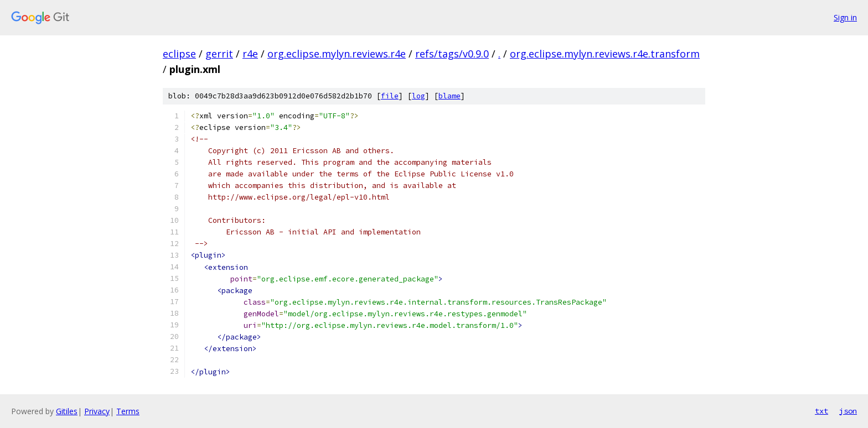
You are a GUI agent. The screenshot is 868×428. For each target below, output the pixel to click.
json (848, 411)
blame (449, 96)
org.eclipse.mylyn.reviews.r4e (337, 54)
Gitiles (67, 411)
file (390, 96)
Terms (128, 411)
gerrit (219, 54)
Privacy (97, 411)
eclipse (179, 54)
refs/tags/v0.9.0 (452, 54)
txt (821, 411)
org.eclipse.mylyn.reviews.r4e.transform (605, 54)
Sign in (845, 17)
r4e (250, 54)
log (418, 96)
